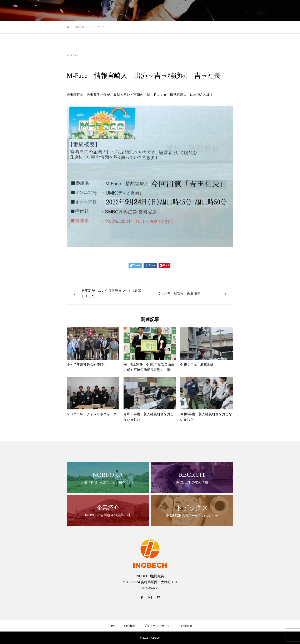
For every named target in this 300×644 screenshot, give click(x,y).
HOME (112, 626)
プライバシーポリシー (158, 626)
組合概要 (130, 626)
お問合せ (187, 626)
